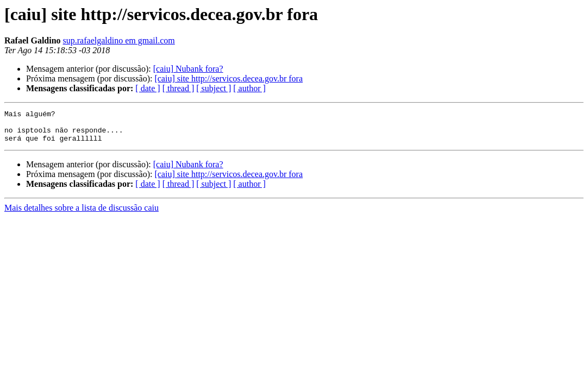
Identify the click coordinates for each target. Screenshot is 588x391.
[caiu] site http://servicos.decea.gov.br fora (229, 78)
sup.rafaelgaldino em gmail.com (119, 40)
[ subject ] (214, 88)
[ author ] (249, 88)
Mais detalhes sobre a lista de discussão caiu (82, 214)
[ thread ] (179, 88)
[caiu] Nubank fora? (188, 69)
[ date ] (148, 88)
